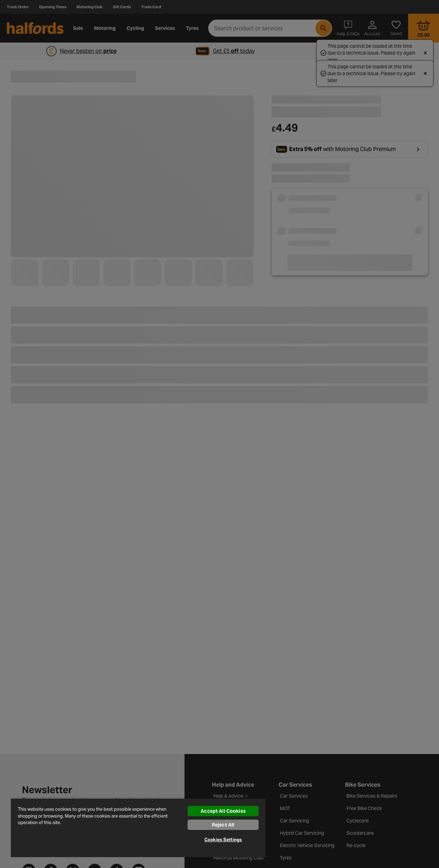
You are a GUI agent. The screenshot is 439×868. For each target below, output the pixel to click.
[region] (138, 828)
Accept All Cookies (223, 811)
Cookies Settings (223, 840)
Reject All (223, 825)
